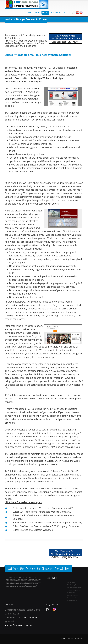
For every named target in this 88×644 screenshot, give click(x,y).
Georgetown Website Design (19, 587)
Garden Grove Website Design (20, 585)
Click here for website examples (23, 82)
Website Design (33, 78)
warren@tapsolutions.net (18, 625)
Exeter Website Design (21, 578)
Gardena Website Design (32, 585)
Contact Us (79, 638)
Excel (38, 13)
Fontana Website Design (29, 581)
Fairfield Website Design (31, 578)
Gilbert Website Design (31, 587)
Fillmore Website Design (18, 579)
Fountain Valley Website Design (20, 582)
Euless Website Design (11, 578)
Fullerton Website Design (28, 584)
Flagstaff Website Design (29, 579)
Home (31, 13)
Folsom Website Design (18, 581)
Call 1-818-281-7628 (26, 617)
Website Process (14, 78)
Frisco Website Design (18, 584)
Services (70, 638)
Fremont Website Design (32, 582)
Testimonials (56, 13)
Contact (67, 13)
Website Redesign (53, 78)
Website (45, 13)
